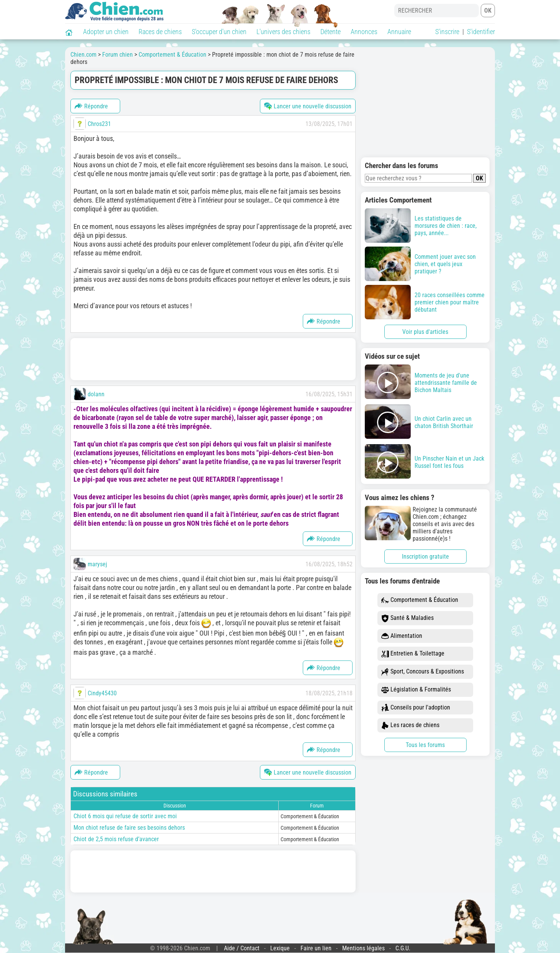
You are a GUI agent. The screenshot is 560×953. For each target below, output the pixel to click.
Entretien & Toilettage (413, 654)
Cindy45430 (102, 693)
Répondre (91, 106)
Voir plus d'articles (425, 332)
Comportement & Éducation (420, 600)
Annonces (364, 32)
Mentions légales (363, 948)
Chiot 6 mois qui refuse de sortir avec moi (125, 816)
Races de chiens (160, 32)
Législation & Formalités (416, 690)
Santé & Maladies (407, 618)
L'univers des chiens (283, 32)
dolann (96, 394)
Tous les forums (425, 745)
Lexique (280, 948)
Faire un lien (316, 948)
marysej (97, 564)
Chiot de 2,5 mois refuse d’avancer (116, 839)
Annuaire (399, 32)
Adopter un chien (106, 32)
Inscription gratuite (425, 557)
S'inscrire (447, 32)
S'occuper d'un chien (219, 32)
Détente (331, 32)
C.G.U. (403, 948)
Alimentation (402, 636)
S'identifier (481, 32)
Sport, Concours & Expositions (423, 672)
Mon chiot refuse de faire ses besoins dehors (129, 828)
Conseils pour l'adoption (416, 708)
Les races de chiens (410, 725)
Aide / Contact (242, 948)
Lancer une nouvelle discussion (308, 106)
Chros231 (99, 124)
